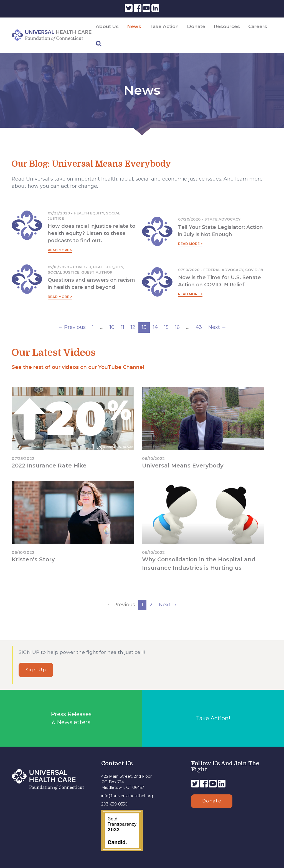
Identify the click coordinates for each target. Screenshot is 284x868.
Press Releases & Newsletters (71, 718)
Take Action (164, 26)
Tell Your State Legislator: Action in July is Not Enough (220, 231)
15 (166, 327)
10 (112, 327)
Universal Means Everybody (183, 466)
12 (133, 327)
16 (177, 327)
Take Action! (213, 718)
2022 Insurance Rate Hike (49, 466)
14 (155, 327)
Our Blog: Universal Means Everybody (91, 164)
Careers (258, 26)
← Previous (72, 327)
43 (199, 327)
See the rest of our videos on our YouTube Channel (78, 367)
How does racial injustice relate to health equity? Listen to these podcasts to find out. (92, 233)
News (134, 26)
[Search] (99, 44)
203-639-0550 (114, 804)
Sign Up (36, 670)
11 (123, 327)
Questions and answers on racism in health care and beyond (91, 284)
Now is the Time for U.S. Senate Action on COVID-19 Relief (220, 281)
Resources (227, 26)
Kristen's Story (33, 559)
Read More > (60, 250)
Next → (217, 327)
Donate (196, 26)
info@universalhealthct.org (127, 796)
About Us (107, 26)
